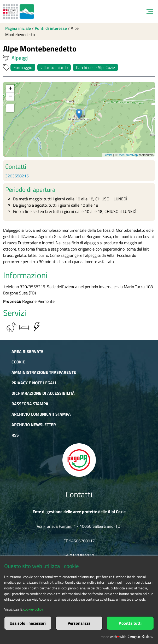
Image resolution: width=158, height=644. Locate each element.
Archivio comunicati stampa (41, 414)
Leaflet (108, 155)
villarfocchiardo (54, 67)
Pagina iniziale (18, 28)
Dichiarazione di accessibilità (43, 393)
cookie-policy (33, 609)
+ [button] (10, 89)
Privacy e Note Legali (34, 383)
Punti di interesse (51, 28)
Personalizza (79, 623)
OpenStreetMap (128, 155)
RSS (15, 435)
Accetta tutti (130, 623)
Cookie (18, 362)
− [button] (10, 97)
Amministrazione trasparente (44, 372)
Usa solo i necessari (28, 623)
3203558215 (17, 176)
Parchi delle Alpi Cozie (95, 67)
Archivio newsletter (34, 425)
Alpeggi (15, 58)
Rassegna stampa (30, 404)
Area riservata (27, 351)
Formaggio (23, 67)
